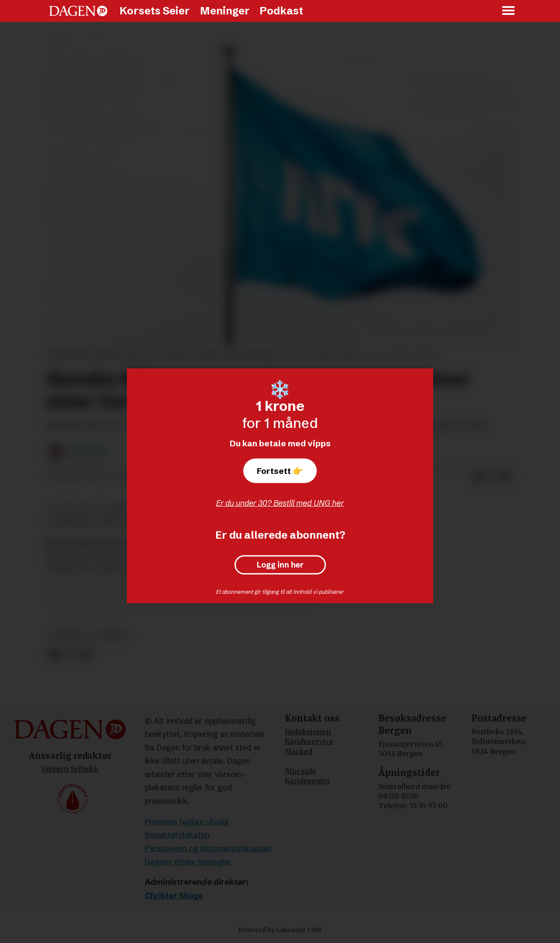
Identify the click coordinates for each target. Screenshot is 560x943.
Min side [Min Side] (300, 771)
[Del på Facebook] (478, 477)
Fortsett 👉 (280, 471)
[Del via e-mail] (506, 477)
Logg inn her (280, 565)
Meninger (225, 11)
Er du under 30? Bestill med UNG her (280, 503)
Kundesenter (308, 781)
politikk (110, 636)
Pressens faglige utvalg (187, 822)
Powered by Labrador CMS (280, 930)
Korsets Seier (155, 11)
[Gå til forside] (78, 11)
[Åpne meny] (509, 11)
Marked (299, 751)
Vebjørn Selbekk (70, 769)
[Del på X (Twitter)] (492, 477)
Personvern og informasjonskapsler (209, 848)
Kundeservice (309, 741)
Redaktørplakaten (177, 835)
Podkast (281, 11)
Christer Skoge (174, 896)
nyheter (68, 636)
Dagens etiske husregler (188, 862)
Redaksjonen (308, 732)
